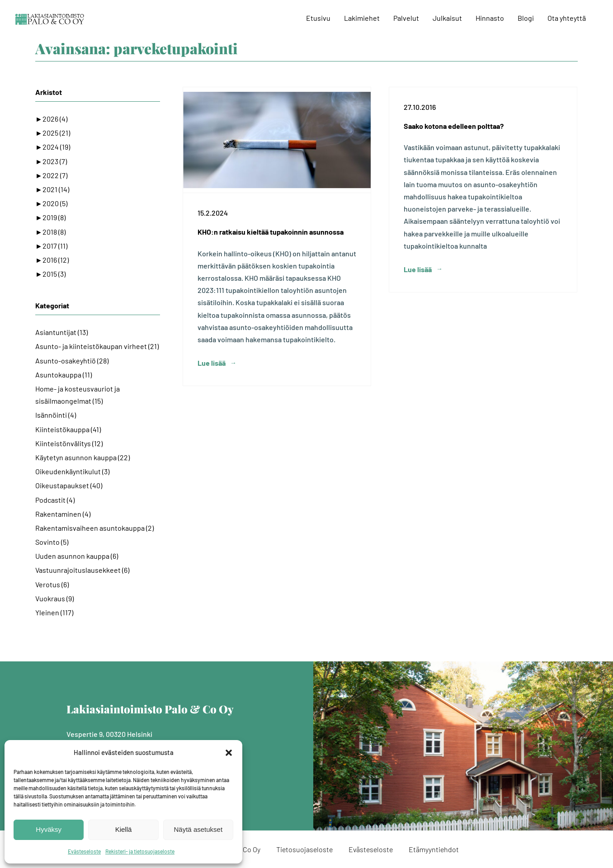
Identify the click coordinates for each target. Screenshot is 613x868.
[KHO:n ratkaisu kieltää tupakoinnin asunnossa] (277, 140)
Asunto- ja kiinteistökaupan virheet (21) (97, 346)
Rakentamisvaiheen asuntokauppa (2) (94, 528)
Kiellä (124, 829)
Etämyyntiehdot (434, 849)
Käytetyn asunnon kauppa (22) (83, 457)
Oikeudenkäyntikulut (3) (72, 471)
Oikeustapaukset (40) (69, 485)
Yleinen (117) (54, 612)
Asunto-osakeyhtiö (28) (72, 361)
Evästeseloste (84, 851)
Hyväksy (49, 829)
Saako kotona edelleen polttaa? (454, 126)
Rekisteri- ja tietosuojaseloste (140, 851)
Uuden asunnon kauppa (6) (77, 556)
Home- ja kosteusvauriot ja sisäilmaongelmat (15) (78, 395)
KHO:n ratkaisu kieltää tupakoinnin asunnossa (271, 232)
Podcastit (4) (55, 500)
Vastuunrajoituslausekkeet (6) (82, 570)
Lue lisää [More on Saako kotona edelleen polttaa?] (418, 363)
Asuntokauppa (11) (64, 375)
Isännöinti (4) (56, 415)
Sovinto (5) (52, 542)
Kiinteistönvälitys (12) (69, 443)
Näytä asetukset (198, 829)
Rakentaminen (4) (63, 514)
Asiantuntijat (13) (61, 332)
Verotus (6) (52, 584)
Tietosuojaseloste (304, 849)
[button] (229, 753)
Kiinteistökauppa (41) (68, 429)
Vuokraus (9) (54, 598)
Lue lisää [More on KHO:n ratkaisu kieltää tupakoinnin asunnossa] (212, 363)
